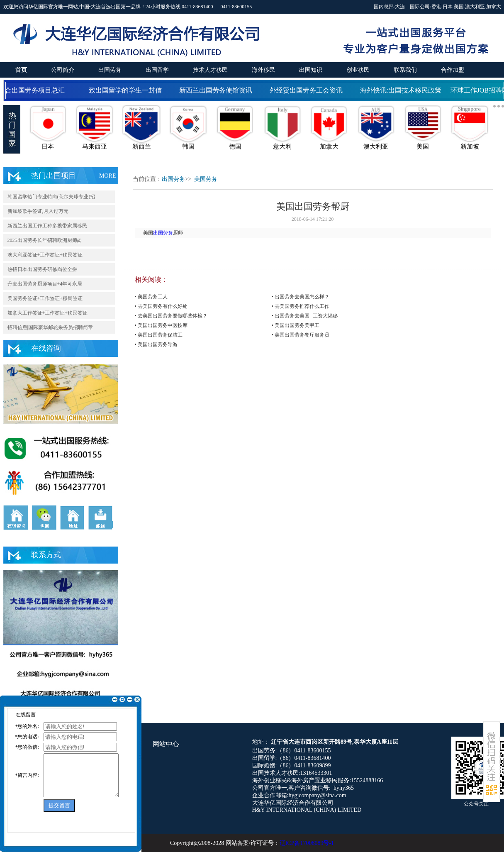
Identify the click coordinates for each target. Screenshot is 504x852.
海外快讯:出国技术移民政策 (402, 90)
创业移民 (358, 70)
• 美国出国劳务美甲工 (296, 325)
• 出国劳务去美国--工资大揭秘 (305, 316)
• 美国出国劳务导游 (156, 344)
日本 (448, 7)
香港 (436, 7)
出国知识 (311, 70)
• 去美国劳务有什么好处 (161, 306)
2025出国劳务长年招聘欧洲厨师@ (45, 240)
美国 (459, 7)
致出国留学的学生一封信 (127, 90)
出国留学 (157, 70)
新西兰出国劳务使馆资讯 (217, 90)
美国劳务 (206, 179)
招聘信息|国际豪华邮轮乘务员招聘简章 (50, 327)
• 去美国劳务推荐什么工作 (301, 306)
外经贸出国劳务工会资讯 (308, 90)
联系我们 (405, 70)
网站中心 (166, 744)
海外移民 (263, 70)
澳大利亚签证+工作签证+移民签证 (45, 255)
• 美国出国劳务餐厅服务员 (301, 335)
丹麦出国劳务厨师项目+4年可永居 (45, 284)
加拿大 (494, 7)
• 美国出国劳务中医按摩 (161, 325)
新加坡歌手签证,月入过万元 (38, 211)
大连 (400, 7)
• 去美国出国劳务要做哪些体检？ (171, 316)
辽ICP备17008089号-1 (307, 843)
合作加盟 (453, 70)
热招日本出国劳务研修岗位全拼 (42, 269)
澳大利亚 (475, 7)
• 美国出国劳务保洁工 (159, 335)
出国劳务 (110, 70)
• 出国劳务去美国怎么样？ (301, 297)
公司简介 (63, 70)
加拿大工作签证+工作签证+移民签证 (48, 313)
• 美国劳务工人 (151, 297)
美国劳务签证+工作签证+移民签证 (45, 298)
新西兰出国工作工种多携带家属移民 (47, 226)
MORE (107, 176)
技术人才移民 (210, 70)
